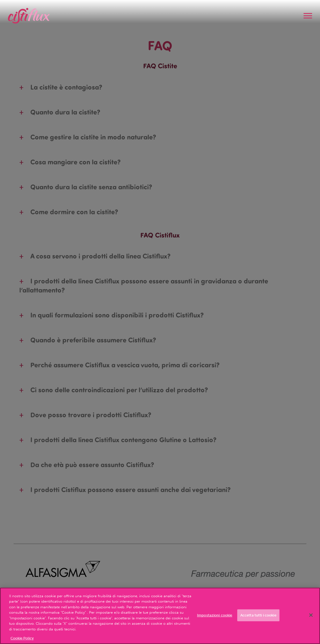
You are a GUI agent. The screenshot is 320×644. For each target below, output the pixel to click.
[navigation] (308, 16)
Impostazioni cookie (215, 615)
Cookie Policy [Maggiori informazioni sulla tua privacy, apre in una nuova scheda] (22, 638)
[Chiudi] (311, 615)
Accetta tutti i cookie (258, 615)
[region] (160, 616)
